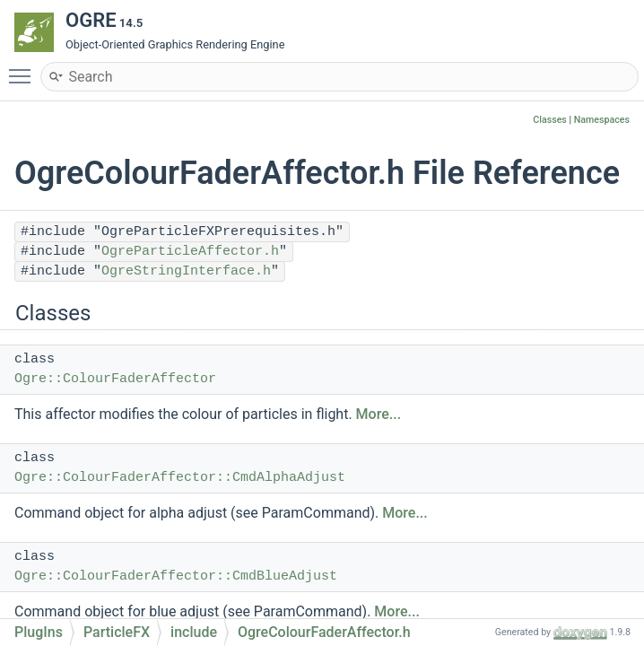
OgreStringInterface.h (186, 271)
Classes (550, 120)
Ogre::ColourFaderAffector (115, 379)
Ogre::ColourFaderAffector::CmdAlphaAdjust (180, 478)
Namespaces (602, 120)
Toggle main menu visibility (24, 68)
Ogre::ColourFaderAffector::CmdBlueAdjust (176, 576)
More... (379, 414)
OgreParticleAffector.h (190, 252)
